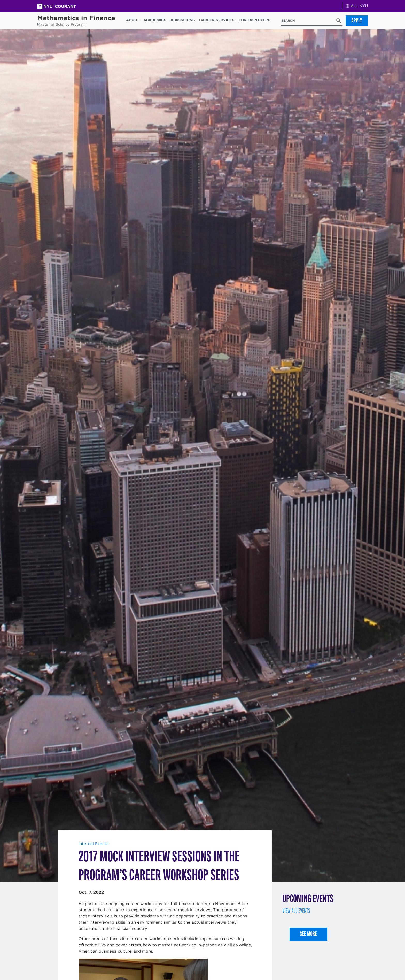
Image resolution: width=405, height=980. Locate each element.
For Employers (255, 20)
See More (308, 934)
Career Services (217, 20)
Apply (357, 20)
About (133, 20)
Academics (155, 20)
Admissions (183, 20)
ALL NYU (357, 6)
